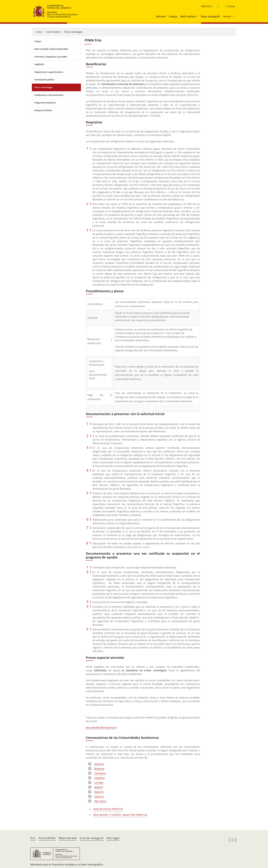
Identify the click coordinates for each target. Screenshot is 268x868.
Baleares (99, 769)
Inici (33, 838)
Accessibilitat (47, 838)
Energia (173, 16)
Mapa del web (68, 838)
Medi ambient (188, 16)
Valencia (99, 796)
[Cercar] (229, 6)
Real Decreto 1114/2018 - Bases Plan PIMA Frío (120, 815)
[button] (198, 16)
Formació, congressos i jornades (51, 57)
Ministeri (161, 16)
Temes (38, 41)
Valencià (206, 6)
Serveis (227, 16)
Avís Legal (113, 838)
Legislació (39, 64)
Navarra (99, 792)
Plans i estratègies (73, 32)
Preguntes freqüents (45, 103)
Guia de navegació (92, 838)
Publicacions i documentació (49, 95)
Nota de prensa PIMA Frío (108, 809)
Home (39, 32)
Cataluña (100, 778)
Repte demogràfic (211, 16)
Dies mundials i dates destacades (51, 49)
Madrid (99, 787)
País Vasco (100, 801)
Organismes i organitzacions (49, 72)
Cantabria (100, 773)
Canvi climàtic (53, 32)
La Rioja (99, 783)
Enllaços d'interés (43, 110)
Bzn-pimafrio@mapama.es (101, 727)
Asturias (99, 764)
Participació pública (44, 80)
